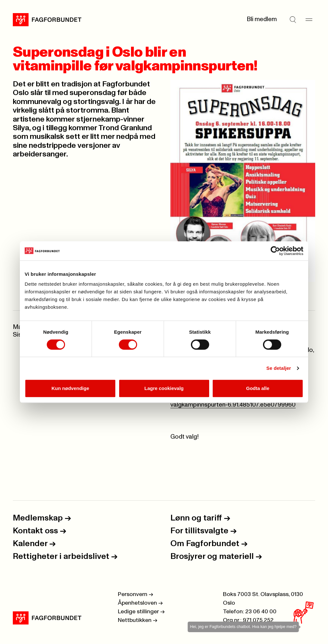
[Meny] (309, 20)
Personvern (135, 594)
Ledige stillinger (141, 612)
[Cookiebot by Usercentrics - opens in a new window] (275, 251)
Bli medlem (262, 19)
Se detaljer (279, 368)
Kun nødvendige (70, 388)
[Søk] (293, 20)
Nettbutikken (138, 620)
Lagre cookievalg (164, 388)
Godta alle (258, 388)
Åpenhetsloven (140, 603)
